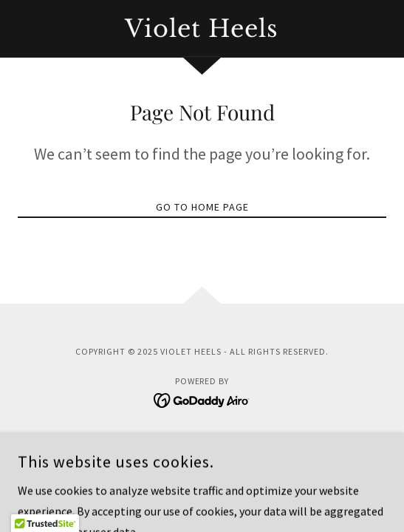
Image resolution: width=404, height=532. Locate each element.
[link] (202, 29)
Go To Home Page (202, 207)
